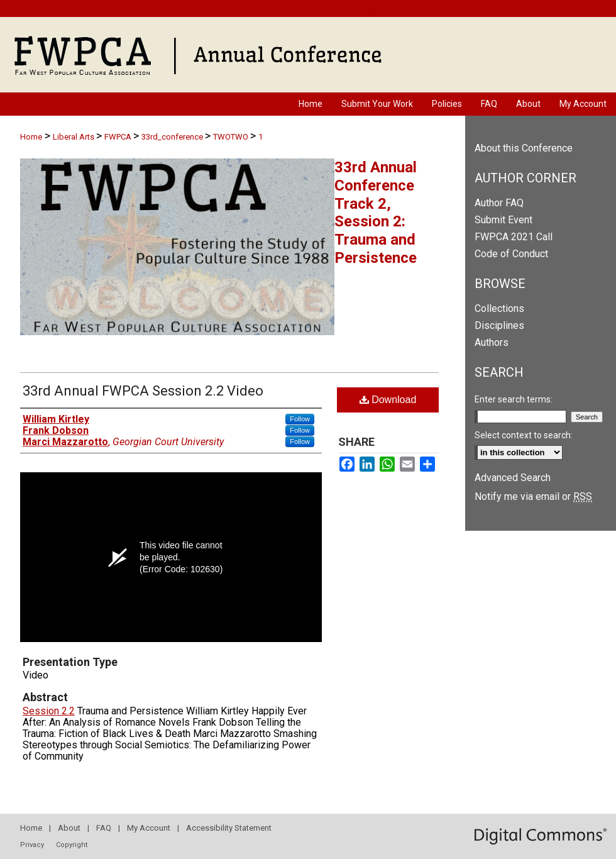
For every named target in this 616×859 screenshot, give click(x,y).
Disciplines (499, 325)
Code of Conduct (511, 254)
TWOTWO (232, 137)
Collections (499, 308)
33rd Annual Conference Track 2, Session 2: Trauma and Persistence (376, 213)
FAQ (104, 828)
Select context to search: (524, 435)
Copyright (72, 845)
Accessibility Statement (229, 828)
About (69, 828)
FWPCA (119, 137)
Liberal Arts (74, 137)
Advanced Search (513, 478)
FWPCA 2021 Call (514, 237)
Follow (300, 419)
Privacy (32, 845)
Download (388, 400)
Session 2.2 (49, 711)
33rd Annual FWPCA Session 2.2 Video (143, 391)
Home (31, 137)
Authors (492, 342)
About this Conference (524, 148)
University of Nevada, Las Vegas (308, 8)
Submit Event (503, 220)
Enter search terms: (514, 399)
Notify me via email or (533, 496)
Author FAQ (499, 203)
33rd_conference (173, 137)
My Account (149, 828)
